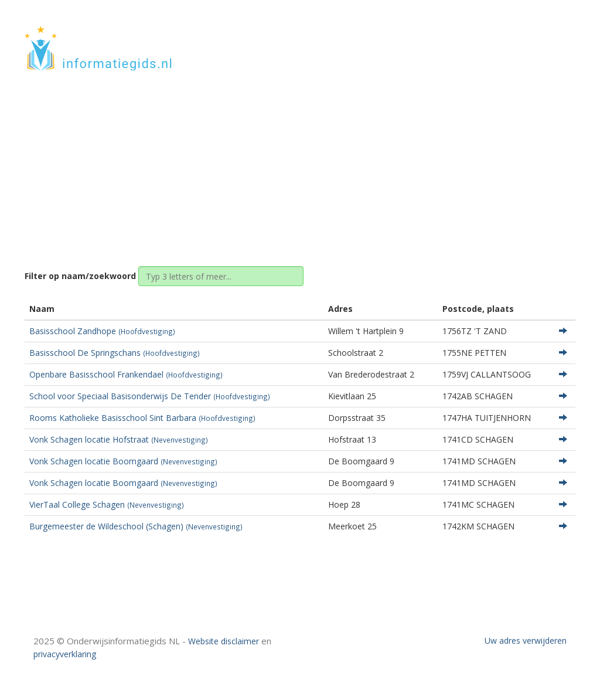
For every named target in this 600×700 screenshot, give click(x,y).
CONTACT (544, 37)
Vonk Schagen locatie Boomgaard (123, 461)
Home (243, 160)
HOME (498, 37)
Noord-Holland (296, 160)
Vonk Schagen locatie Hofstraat (119, 439)
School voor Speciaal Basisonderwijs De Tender (150, 396)
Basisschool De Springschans (115, 353)
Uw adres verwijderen (526, 640)
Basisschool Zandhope (102, 331)
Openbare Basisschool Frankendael (126, 374)
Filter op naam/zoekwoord (80, 276)
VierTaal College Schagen (107, 504)
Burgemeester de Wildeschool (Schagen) (136, 526)
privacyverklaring (65, 654)
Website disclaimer (224, 641)
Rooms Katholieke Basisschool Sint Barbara (142, 418)
